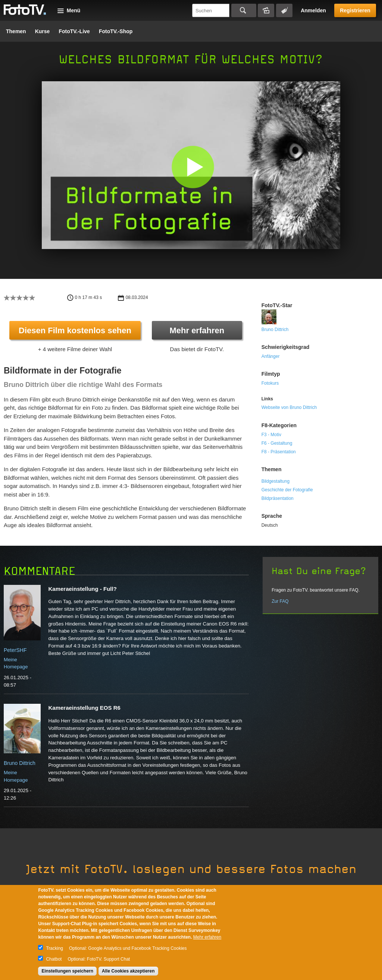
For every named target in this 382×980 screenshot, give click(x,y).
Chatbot (54, 959)
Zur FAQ (280, 601)
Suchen (244, 10)
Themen (16, 31)
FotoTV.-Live (74, 31)
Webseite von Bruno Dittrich (289, 407)
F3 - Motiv (271, 435)
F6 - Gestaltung (277, 443)
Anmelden (313, 10)
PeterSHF (15, 650)
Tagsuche (284, 10)
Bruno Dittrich (275, 330)
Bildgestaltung (275, 481)
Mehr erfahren (197, 330)
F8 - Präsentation (279, 452)
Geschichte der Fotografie (287, 490)
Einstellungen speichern (67, 971)
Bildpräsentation (278, 498)
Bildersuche (266, 10)
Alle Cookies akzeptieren (128, 971)
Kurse (43, 31)
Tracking (54, 948)
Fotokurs (270, 383)
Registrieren (355, 10)
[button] (193, 167)
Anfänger (271, 356)
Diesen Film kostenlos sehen (75, 330)
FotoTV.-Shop (116, 31)
